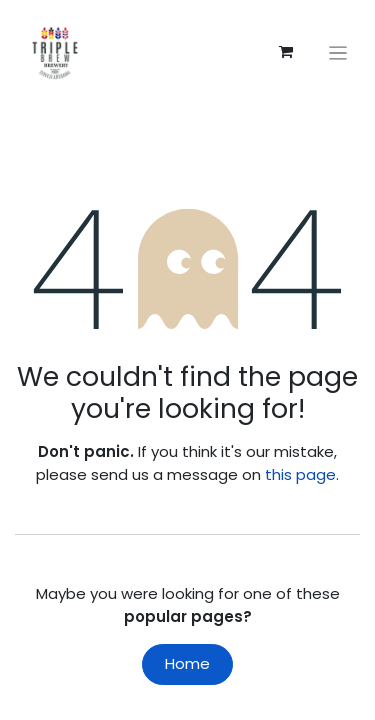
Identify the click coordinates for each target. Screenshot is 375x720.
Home (187, 663)
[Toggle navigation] (338, 52)
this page (300, 474)
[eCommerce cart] (286, 52)
